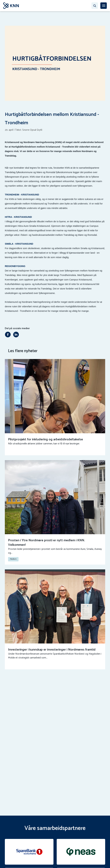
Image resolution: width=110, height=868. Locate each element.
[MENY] (104, 6)
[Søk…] (95, 6)
